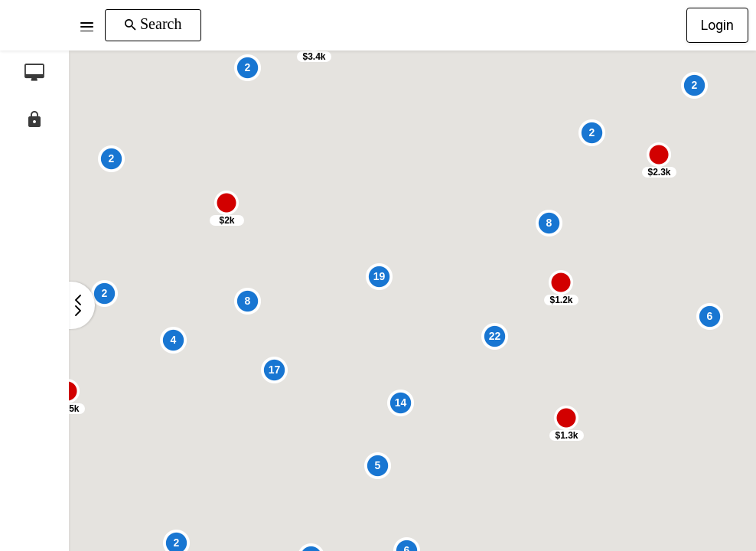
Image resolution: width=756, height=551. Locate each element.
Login (717, 25)
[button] (87, 25)
